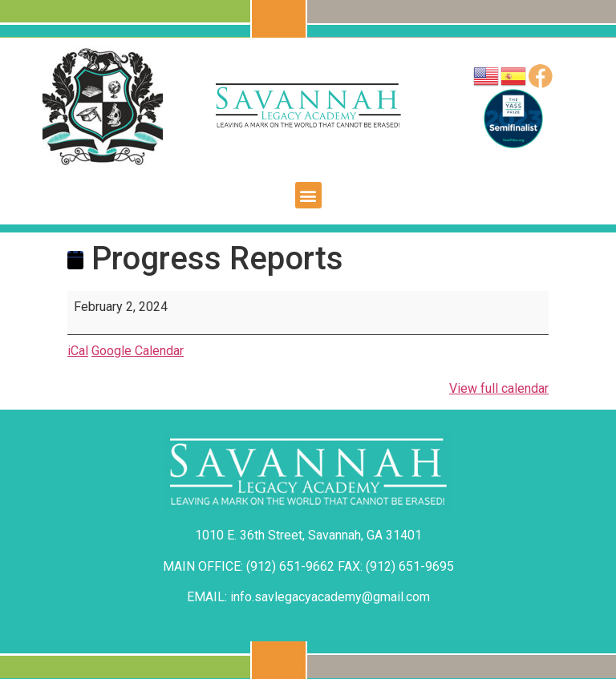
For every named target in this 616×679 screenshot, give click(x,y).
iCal (78, 351)
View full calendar (499, 388)
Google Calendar (138, 351)
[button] (308, 195)
